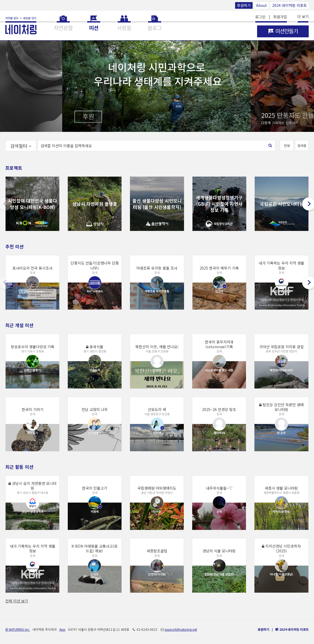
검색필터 (21, 146)
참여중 (302, 146)
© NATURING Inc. (18, 629)
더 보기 (303, 16)
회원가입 (280, 17)
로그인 (260, 17)
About (261, 5)
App (62, 629)
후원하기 (244, 5)
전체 (287, 146)
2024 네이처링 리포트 (290, 5)
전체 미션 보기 (17, 601)
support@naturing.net (181, 629)
